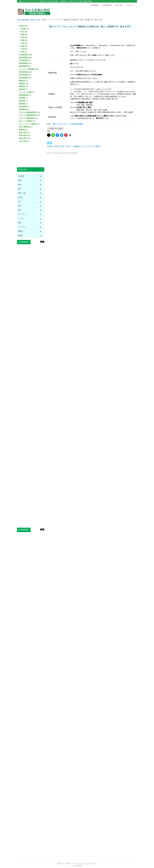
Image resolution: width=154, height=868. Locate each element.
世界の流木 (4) (24, 132)
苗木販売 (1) (23, 89)
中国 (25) (24, 43)
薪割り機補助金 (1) (26, 127)
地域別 (50, 146)
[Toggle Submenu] (41, 176)
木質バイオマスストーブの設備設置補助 (68, 124)
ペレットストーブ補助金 (91, 146)
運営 (68, 863)
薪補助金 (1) (23, 130)
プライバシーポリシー (90, 863)
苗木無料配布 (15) (25, 78)
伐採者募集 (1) (24, 106)
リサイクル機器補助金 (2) (28, 118)
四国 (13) (24, 46)
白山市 (62, 146)
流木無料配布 (94, 5)
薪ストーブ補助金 (73, 146)
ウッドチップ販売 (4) (27, 92)
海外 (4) (24, 52)
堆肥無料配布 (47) (25, 72)
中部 (56, 146)
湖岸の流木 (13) (25, 138)
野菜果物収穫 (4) (25, 95)
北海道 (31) (25, 29)
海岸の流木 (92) (25, 135)
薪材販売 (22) (24, 83)
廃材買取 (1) (23, 104)
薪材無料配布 (107, 5)
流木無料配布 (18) (25, 55)
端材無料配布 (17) (25, 63)
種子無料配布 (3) (25, 75)
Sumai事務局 (73, 153)
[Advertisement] (122, 12)
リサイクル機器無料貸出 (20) (29, 115)
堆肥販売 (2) (23, 86)
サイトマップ (76, 863)
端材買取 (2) (23, 101)
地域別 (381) (23, 26)
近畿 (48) (24, 40)
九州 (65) (24, 49)
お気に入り (130, 5)
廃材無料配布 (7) (25, 66)
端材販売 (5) (23, 81)
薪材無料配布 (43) (25, 57)
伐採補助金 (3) (24, 109)
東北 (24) (24, 31)
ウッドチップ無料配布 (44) (29, 69)
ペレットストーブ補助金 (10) (29, 124)
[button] (43, 242)
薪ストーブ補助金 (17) (27, 121)
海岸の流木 (119, 5)
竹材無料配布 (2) (25, 60)
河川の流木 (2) (24, 141)
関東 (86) (24, 34)
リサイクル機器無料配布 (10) (29, 112)
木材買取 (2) (23, 98)
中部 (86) (24, 37)
